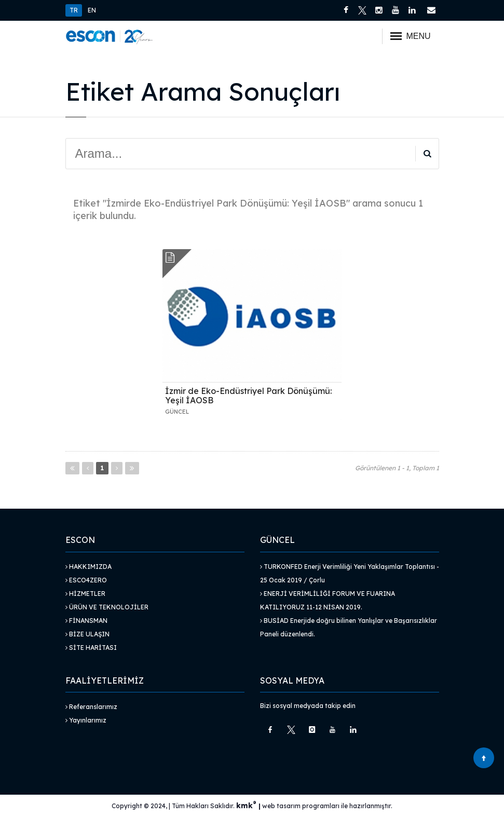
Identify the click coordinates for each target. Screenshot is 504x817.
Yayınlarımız (86, 720)
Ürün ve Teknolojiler (107, 607)
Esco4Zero (86, 580)
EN (92, 10)
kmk (247, 806)
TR (74, 10)
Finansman (86, 621)
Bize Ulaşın (87, 634)
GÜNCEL (177, 412)
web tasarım (281, 806)
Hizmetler (85, 594)
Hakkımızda (88, 567)
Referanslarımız (91, 707)
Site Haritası (91, 648)
